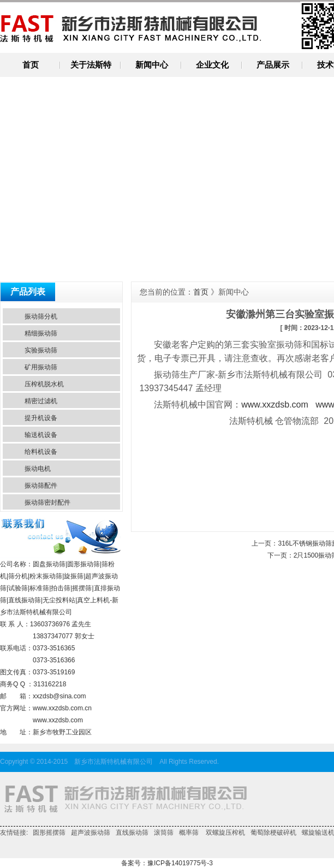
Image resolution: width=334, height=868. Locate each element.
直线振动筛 (132, 833)
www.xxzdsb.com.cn (62, 708)
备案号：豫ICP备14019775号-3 (167, 863)
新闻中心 (152, 65)
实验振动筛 (41, 350)
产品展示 (273, 65)
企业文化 (212, 65)
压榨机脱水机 (44, 384)
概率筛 (189, 833)
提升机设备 (41, 418)
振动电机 (38, 469)
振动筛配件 (41, 486)
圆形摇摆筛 (49, 833)
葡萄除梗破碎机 (273, 833)
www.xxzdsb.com (58, 720)
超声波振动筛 (91, 833)
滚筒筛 (164, 833)
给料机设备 (41, 452)
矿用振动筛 (41, 367)
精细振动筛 (41, 333)
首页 (31, 65)
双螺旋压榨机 (225, 833)
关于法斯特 (91, 65)
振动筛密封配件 (47, 502)
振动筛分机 (41, 316)
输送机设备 (41, 435)
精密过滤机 (41, 401)
